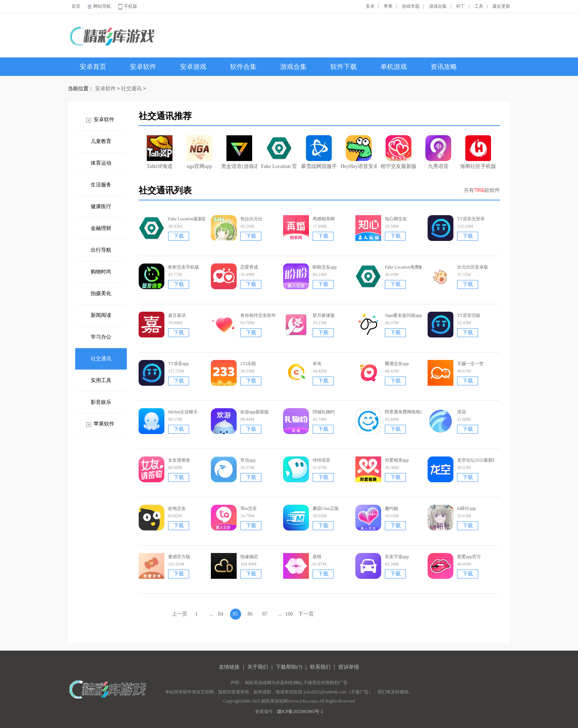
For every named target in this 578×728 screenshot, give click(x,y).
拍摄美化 (101, 293)
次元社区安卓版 (473, 267)
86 (250, 614)
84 (221, 614)
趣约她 (391, 508)
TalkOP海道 (160, 152)
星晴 (317, 557)
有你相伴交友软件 (258, 315)
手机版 (130, 6)
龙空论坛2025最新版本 (479, 460)
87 (265, 614)
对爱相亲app (397, 460)
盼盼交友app (325, 267)
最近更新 (501, 6)
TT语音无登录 (471, 219)
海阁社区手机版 (478, 152)
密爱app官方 (469, 557)
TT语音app (178, 364)
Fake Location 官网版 (279, 152)
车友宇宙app (397, 557)
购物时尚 (101, 272)
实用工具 (101, 380)
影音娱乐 (101, 402)
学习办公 (101, 337)
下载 (179, 236)
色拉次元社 (251, 219)
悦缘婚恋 (249, 557)
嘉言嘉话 (177, 315)
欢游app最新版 (255, 412)
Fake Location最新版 (187, 219)
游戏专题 (411, 6)
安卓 (370, 6)
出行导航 (101, 250)
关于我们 (258, 667)
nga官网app (199, 152)
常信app (248, 460)
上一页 (180, 614)
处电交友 (177, 508)
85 (236, 614)
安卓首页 (93, 67)
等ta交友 (249, 508)
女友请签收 (179, 460)
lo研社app (466, 508)
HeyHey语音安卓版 (359, 152)
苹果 (388, 6)
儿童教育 (101, 141)
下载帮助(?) (289, 667)
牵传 (317, 364)
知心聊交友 (396, 219)
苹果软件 (104, 424)
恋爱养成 (249, 267)
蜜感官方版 (179, 557)
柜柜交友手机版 (184, 267)
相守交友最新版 (398, 152)
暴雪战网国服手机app (319, 152)
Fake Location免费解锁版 (409, 267)
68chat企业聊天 (183, 412)
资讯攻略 (444, 67)
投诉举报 (349, 667)
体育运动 (101, 163)
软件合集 (243, 67)
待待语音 (321, 460)
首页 (76, 6)
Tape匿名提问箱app (403, 315)
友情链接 (229, 667)
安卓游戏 (193, 67)
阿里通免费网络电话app (408, 412)
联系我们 (320, 667)
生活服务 (101, 185)
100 (289, 614)
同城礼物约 (324, 412)
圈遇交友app (397, 364)
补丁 (460, 6)
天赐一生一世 (470, 364)
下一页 (306, 614)
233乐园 (248, 364)
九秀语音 (438, 152)
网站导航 (102, 6)
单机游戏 (394, 67)
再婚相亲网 (324, 219)
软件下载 (344, 67)
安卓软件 (143, 67)
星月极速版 (324, 315)
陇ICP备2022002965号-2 (300, 711)
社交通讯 (131, 89)
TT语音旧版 (469, 315)
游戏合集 (438, 6)
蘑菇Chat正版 (326, 508)
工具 (479, 6)
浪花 (462, 412)
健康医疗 (101, 206)
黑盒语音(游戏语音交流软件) (239, 152)
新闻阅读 (101, 315)
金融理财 (101, 228)
